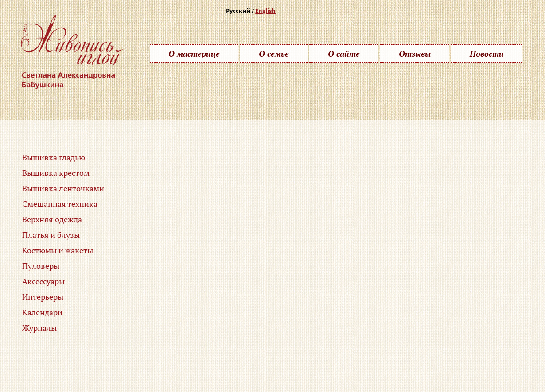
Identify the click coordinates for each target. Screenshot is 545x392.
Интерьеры (43, 297)
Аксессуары (43, 281)
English (265, 11)
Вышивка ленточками (63, 188)
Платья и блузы (51, 235)
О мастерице (194, 54)
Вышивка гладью (54, 157)
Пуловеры (41, 266)
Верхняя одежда (52, 219)
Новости (487, 54)
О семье (274, 54)
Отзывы (415, 54)
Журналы (39, 328)
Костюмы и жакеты (58, 250)
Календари (42, 312)
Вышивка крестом (56, 173)
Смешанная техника (60, 204)
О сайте (344, 54)
